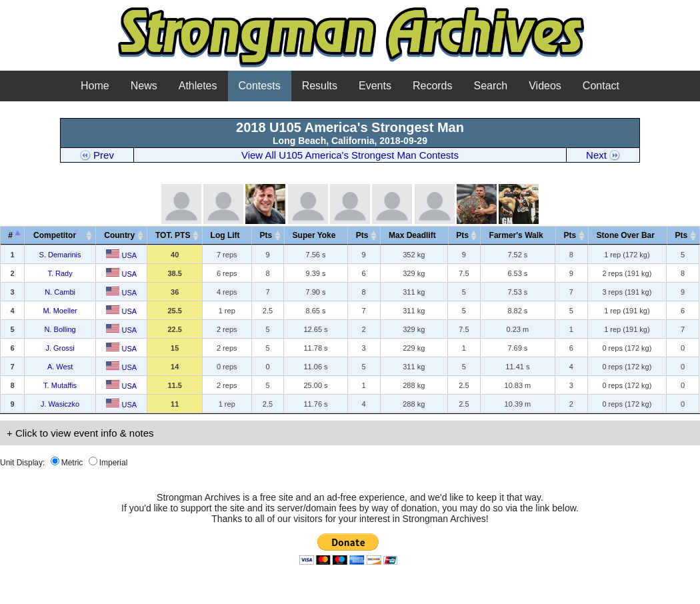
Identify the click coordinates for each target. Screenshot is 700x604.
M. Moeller (60, 311)
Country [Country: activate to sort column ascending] (119, 235)
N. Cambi (60, 292)
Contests (260, 86)
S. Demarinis (60, 255)
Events (375, 86)
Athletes (198, 86)
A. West (60, 367)
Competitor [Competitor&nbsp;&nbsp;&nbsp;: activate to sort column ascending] (58, 235)
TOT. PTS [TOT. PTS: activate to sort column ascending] (173, 235)
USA (121, 255)
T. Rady (60, 273)
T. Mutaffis (60, 385)
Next (603, 155)
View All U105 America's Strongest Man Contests (350, 155)
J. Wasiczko (60, 404)
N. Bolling (60, 329)
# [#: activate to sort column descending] (10, 235)
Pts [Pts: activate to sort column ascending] (266, 235)
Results (320, 86)
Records (433, 86)
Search (491, 86)
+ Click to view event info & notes (80, 433)
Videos (545, 86)
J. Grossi (60, 348)
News (144, 86)
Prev (97, 155)
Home (95, 86)
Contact (601, 86)
